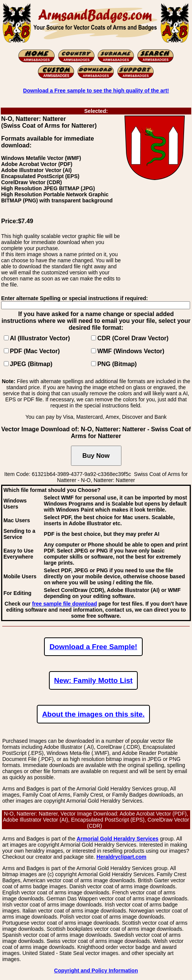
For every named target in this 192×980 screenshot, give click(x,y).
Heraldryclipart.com (121, 857)
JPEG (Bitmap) (31, 364)
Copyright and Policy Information (96, 971)
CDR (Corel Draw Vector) (133, 338)
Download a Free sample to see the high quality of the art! (96, 91)
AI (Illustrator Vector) (40, 338)
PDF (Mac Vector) (35, 351)
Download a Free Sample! (93, 647)
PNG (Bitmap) (117, 364)
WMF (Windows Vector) (131, 351)
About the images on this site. (93, 714)
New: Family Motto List (94, 680)
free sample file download (64, 604)
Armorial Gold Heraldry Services (118, 839)
